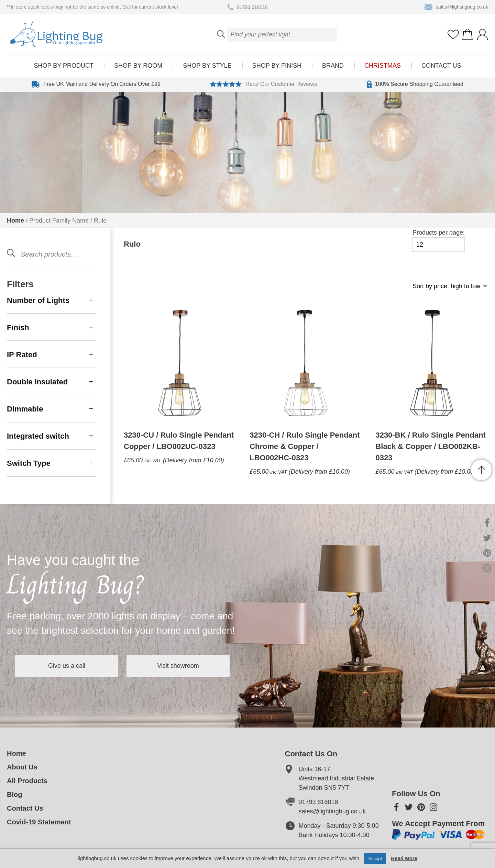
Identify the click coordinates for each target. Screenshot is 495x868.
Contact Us (441, 66)
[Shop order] (447, 290)
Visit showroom (178, 666)
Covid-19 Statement (39, 822)
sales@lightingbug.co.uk (456, 7)
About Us (22, 767)
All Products (27, 781)
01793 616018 (247, 7)
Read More (404, 858)
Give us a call (67, 666)
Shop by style (207, 66)
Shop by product (64, 66)
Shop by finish (277, 66)
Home (15, 221)
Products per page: (439, 241)
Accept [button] (375, 859)
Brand (333, 66)
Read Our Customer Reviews (263, 84)
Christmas (383, 66)
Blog (14, 794)
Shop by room (138, 66)
